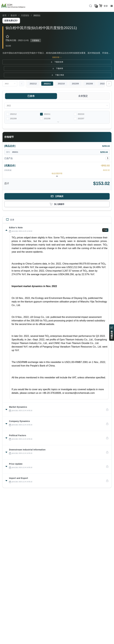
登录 (106, 6)
